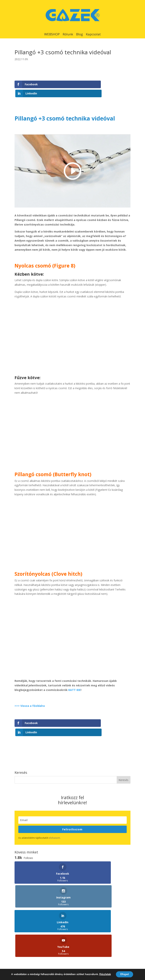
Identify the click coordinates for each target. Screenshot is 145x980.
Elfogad (124, 974)
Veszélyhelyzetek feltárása (93, 921)
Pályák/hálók (22, 941)
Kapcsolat (93, 34)
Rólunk (68, 34)
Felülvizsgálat (85, 914)
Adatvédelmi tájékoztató (78, 958)
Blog (79, 34)
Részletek (103, 974)
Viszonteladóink (86, 934)
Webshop (20, 914)
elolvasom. (55, 820)
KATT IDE (74, 681)
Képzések (20, 921)
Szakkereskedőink (88, 941)
